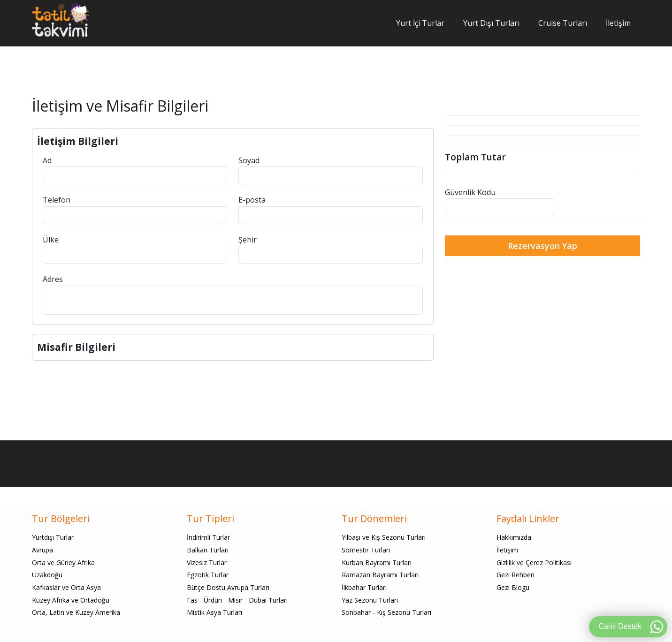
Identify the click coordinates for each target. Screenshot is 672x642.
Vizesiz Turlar (207, 563)
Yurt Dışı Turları (491, 23)
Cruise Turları (563, 23)
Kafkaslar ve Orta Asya (66, 587)
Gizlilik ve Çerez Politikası (534, 563)
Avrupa (42, 550)
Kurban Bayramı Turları (377, 563)
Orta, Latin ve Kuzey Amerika (76, 612)
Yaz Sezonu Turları (370, 600)
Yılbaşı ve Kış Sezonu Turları (384, 537)
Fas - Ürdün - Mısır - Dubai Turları (237, 600)
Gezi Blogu (513, 587)
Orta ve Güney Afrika (63, 563)
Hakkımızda (514, 537)
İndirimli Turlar (208, 537)
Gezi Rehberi (515, 575)
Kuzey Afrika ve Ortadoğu (71, 600)
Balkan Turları (208, 550)
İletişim (618, 23)
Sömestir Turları (366, 550)
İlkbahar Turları (364, 587)
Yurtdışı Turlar (53, 537)
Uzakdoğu (47, 575)
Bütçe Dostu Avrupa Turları (228, 587)
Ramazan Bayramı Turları (380, 575)
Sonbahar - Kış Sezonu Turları (386, 612)
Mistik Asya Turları (214, 612)
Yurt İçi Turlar (420, 23)
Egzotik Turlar (208, 575)
